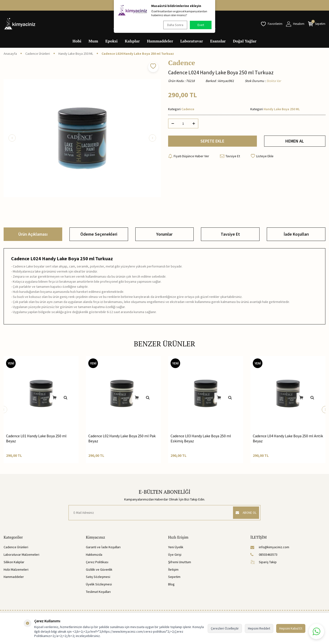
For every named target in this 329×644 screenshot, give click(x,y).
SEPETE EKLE (212, 142)
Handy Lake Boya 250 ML (76, 54)
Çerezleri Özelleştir (225, 628)
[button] (12, 138)
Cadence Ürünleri (38, 54)
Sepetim (174, 577)
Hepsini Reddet (259, 628)
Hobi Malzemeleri (16, 569)
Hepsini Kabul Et (291, 628)
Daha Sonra (174, 25)
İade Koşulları (296, 234)
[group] (82, 138)
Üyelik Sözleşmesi (99, 584)
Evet (201, 25)
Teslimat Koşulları (98, 592)
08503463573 (264, 555)
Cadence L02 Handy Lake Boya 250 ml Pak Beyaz (122, 438)
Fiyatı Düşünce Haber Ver (189, 158)
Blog (171, 584)
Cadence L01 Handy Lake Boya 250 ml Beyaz (36, 438)
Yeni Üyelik (176, 547)
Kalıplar (132, 41)
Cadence (182, 63)
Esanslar (218, 41)
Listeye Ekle (262, 158)
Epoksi (112, 41)
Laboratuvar (192, 41)
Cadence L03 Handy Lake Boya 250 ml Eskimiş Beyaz (201, 438)
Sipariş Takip (264, 562)
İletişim (173, 569)
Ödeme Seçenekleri (99, 234)
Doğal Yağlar (245, 41)
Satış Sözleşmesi (98, 577)
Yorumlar (164, 234)
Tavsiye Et (230, 158)
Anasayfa (10, 54)
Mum (93, 41)
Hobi (77, 41)
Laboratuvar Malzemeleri (21, 555)
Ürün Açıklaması (33, 234)
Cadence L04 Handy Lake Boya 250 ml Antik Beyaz (288, 438)
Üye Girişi (175, 555)
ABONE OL (244, 513)
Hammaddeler (160, 41)
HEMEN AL (295, 142)
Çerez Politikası (97, 562)
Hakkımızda (94, 555)
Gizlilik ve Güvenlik (99, 569)
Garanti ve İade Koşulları (103, 547)
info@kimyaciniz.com (270, 547)
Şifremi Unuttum (180, 562)
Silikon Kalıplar (14, 562)
